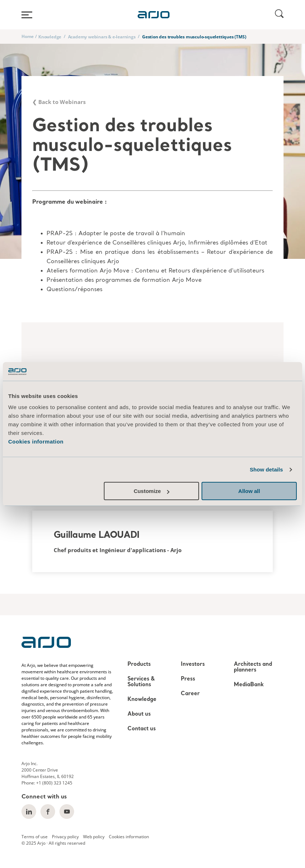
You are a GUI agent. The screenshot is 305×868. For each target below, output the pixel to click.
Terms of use (35, 837)
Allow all (249, 491)
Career (190, 694)
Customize (151, 491)
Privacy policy (65, 837)
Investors (193, 665)
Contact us (142, 729)
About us (139, 714)
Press (188, 679)
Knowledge (50, 37)
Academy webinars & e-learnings (102, 37)
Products (139, 665)
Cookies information (36, 442)
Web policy (94, 837)
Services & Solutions (141, 682)
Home (28, 36)
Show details (267, 469)
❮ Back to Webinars (59, 102)
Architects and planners (253, 667)
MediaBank (249, 685)
